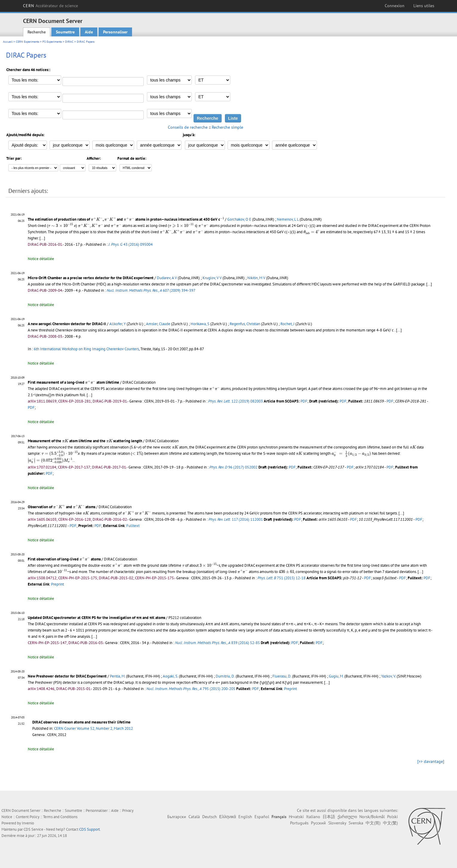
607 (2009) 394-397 (151, 290)
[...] (399, 330)
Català (194, 817)
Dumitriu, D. (225, 676)
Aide (89, 32)
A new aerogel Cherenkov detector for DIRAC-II (67, 324)
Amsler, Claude (158, 324)
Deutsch (210, 817)
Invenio (28, 823)
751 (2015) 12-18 (282, 578)
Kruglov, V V (212, 278)
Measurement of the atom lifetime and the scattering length (85, 441)
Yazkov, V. (388, 676)
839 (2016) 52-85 (217, 643)
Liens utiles (424, 6)
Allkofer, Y (118, 324)
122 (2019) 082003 (236, 401)
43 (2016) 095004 (131, 244)
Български (177, 817)
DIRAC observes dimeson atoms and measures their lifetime (81, 722)
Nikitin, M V (256, 278)
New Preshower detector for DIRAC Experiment (67, 676)
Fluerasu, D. (282, 676)
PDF (304, 401)
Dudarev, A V (167, 278)
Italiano (313, 817)
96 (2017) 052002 (233, 467)
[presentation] (97, 219)
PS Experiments (52, 42)
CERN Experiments (27, 42)
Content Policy (28, 817)
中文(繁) (390, 823)
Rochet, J (287, 324)
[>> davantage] (431, 761)
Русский (318, 823)
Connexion (395, 6)
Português (299, 823)
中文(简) (373, 823)
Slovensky (337, 823)
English (245, 817)
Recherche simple (227, 127)
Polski (392, 817)
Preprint (57, 584)
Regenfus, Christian (245, 324)
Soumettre (65, 32)
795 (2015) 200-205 (191, 689)
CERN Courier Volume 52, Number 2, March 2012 (93, 728)
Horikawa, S (200, 324)
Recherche (37, 32)
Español (262, 817)
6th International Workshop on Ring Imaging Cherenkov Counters (86, 349)
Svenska (356, 823)
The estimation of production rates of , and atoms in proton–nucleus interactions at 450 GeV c (126, 219)
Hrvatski (296, 817)
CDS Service (33, 829)
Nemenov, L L (288, 219)
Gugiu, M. (336, 676)
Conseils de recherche (188, 127)
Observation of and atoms (62, 507)
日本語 (329, 817)
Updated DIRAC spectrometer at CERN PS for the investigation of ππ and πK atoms (96, 618)
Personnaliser (115, 32)
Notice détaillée (41, 259)
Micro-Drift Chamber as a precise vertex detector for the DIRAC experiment (91, 278)
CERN (51, 6)
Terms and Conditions (60, 817)
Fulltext (133, 526)
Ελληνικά (228, 817)
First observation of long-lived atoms (64, 559)
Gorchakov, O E (239, 219)
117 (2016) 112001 (236, 519)
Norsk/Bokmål (372, 817)
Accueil (8, 42)
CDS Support (89, 829)
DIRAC (69, 42)
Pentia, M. (118, 676)
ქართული (347, 817)
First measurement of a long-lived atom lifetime (73, 382)
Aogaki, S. (170, 676)
